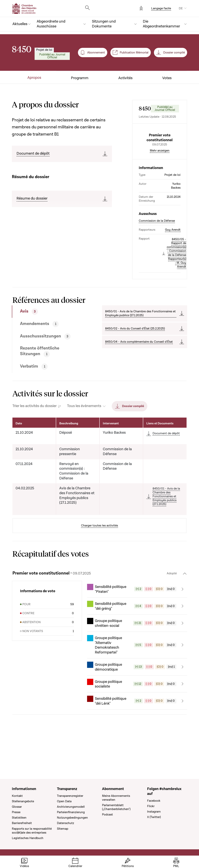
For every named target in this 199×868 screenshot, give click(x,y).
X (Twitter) (154, 817)
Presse (16, 812)
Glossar (17, 807)
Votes (167, 78)
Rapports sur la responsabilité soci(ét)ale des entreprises (32, 831)
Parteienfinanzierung (71, 812)
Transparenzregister (70, 796)
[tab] (47, 345)
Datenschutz (65, 823)
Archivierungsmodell (71, 807)
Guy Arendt (173, 263)
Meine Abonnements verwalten (116, 798)
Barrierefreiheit (22, 823)
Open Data (64, 801)
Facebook (154, 801)
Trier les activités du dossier (34, 439)
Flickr (151, 806)
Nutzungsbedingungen (72, 818)
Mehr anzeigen (160, 184)
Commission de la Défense (157, 254)
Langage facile (161, 8)
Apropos (34, 78)
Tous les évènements (84, 439)
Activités (125, 78)
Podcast (107, 815)
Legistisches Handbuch (28, 838)
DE (181, 8)
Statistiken (19, 818)
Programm (80, 78)
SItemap (63, 829)
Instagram (154, 812)
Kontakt (17, 796)
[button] (137, 622)
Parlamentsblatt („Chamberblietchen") (116, 807)
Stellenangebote (23, 801)
